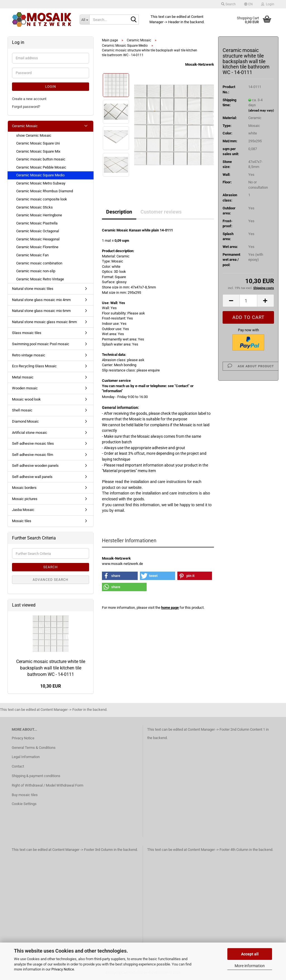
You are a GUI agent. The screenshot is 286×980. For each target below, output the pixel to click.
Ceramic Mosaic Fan (32, 255)
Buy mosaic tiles (25, 795)
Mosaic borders (24, 488)
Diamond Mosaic (25, 421)
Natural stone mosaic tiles (33, 289)
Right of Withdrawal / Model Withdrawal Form (47, 785)
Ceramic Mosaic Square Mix (38, 151)
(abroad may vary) (261, 111)
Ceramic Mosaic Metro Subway (41, 183)
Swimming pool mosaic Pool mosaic (41, 344)
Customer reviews (161, 212)
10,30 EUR (51, 686)
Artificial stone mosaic (30, 433)
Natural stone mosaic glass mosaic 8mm (44, 322)
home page (170, 608)
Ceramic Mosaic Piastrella (37, 223)
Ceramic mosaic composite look (42, 199)
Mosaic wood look (26, 399)
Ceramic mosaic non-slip (36, 271)
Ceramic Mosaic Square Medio (40, 175)
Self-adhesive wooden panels (35, 466)
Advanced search (51, 580)
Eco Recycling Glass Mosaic (34, 366)
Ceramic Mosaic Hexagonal (38, 239)
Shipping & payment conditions (36, 776)
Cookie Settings (24, 804)
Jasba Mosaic (23, 510)
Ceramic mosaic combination (39, 263)
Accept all (250, 954)
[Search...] (84, 20)
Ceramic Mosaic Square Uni (38, 143)
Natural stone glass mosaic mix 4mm (41, 300)
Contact (18, 766)
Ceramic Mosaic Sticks (34, 207)
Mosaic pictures (25, 499)
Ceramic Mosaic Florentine (37, 247)
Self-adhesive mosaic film (33, 455)
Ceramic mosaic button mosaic (41, 159)
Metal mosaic (23, 377)
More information (250, 966)
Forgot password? (26, 107)
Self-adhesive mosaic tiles (33, 443)
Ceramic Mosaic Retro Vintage (40, 279)
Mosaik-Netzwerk (200, 64)
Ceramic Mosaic (25, 126)
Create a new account (29, 99)
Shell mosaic (22, 410)
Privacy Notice (63, 969)
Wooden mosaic (25, 388)
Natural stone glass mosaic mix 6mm (41, 311)
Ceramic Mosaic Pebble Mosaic (41, 167)
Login (51, 87)
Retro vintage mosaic (29, 355)
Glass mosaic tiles (27, 333)
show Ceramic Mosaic (34, 135)
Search (51, 567)
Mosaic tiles (22, 521)
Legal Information (26, 757)
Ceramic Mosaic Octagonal (38, 231)
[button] (248, 4)
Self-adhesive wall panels (32, 477)
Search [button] (228, 4)
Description (119, 212)
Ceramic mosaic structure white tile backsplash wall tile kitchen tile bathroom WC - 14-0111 (51, 668)
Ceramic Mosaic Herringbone (39, 215)
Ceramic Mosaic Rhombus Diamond (45, 191)
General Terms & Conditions (34, 748)
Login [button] (268, 4)
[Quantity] (248, 301)
